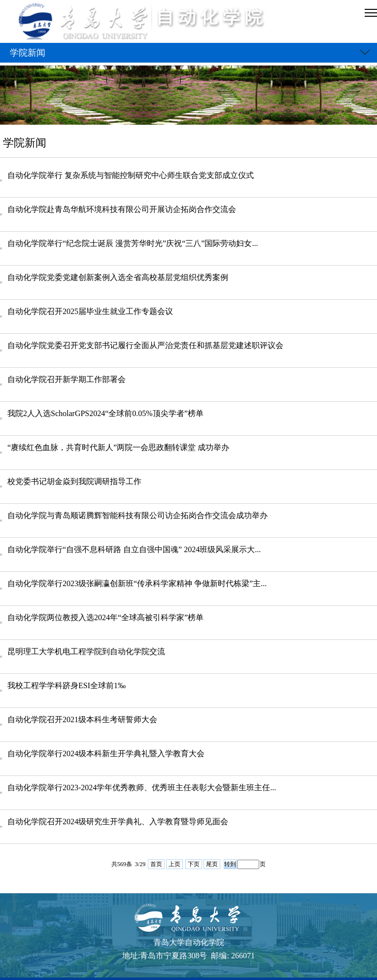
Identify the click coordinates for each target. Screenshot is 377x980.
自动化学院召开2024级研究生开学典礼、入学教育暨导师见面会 (118, 822)
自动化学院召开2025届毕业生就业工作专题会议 (90, 311)
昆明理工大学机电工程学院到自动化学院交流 (86, 651)
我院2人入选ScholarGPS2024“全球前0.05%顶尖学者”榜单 (105, 413)
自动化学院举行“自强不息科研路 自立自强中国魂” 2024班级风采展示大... (134, 549)
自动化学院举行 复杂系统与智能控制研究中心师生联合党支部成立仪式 (131, 175)
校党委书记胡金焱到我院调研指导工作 (74, 481)
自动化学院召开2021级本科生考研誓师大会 (82, 719)
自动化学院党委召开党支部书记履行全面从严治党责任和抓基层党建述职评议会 (145, 345)
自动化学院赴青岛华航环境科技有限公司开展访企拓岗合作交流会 (122, 209)
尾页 (212, 864)
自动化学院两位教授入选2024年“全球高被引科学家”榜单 (105, 617)
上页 (174, 864)
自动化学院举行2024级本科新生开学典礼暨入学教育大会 (106, 753)
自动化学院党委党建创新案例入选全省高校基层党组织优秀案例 (118, 277)
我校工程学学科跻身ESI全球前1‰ (67, 685)
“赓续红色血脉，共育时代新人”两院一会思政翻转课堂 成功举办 (118, 447)
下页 (194, 864)
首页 (156, 864)
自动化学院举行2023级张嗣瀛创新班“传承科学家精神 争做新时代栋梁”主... (137, 583)
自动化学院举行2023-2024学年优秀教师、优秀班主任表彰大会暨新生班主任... (142, 787)
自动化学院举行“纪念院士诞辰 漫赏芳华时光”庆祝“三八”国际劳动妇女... (133, 243)
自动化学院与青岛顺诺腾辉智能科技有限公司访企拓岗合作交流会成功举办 (137, 515)
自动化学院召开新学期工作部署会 (67, 379)
